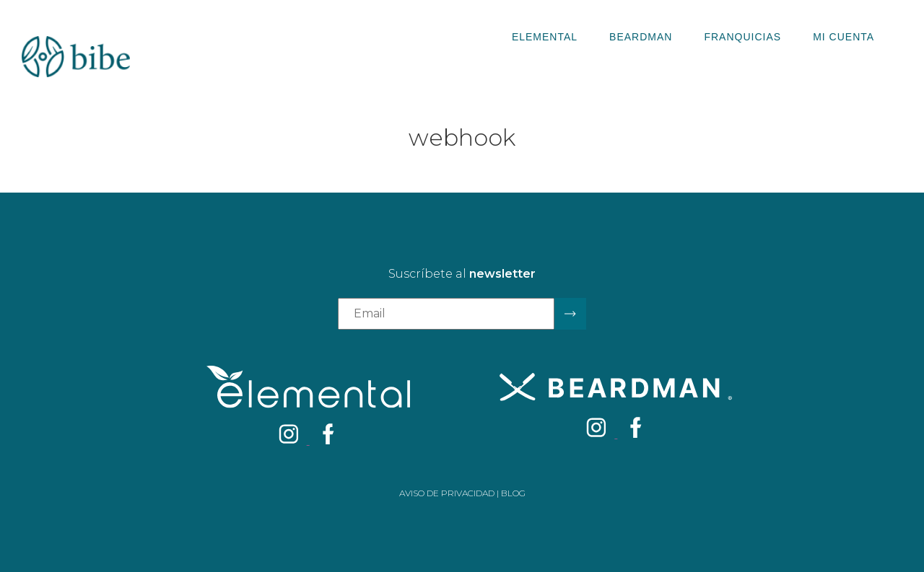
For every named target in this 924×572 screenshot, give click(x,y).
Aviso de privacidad (447, 493)
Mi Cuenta (844, 37)
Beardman (641, 37)
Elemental (545, 37)
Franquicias (742, 37)
